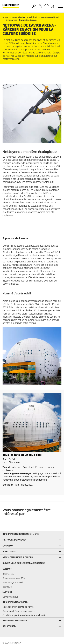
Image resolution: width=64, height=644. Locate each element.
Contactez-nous (10, 597)
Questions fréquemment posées (19, 611)
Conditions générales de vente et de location (25, 615)
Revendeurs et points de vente (18, 607)
